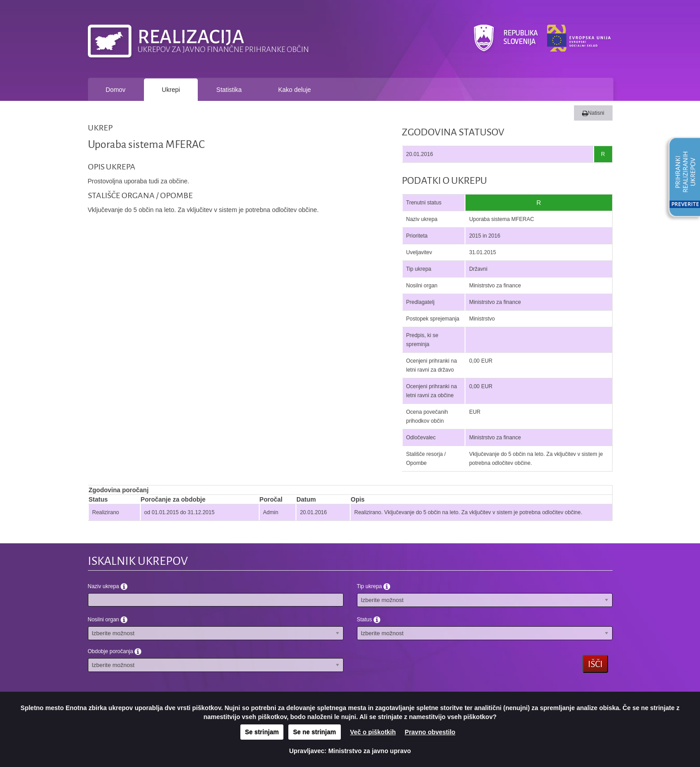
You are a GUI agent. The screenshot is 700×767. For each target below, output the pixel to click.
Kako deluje (294, 90)
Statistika (229, 90)
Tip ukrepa (374, 586)
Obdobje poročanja (115, 651)
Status (369, 620)
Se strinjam (262, 732)
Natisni (593, 113)
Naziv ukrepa (108, 586)
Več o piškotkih (373, 732)
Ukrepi (171, 90)
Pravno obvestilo (430, 732)
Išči (595, 664)
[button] (681, 178)
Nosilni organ (108, 620)
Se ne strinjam (315, 732)
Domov (116, 90)
